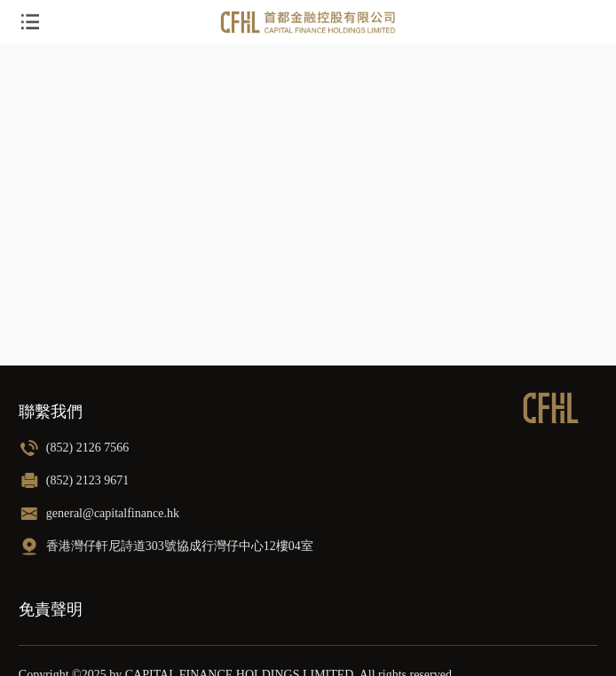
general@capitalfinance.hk (113, 513)
